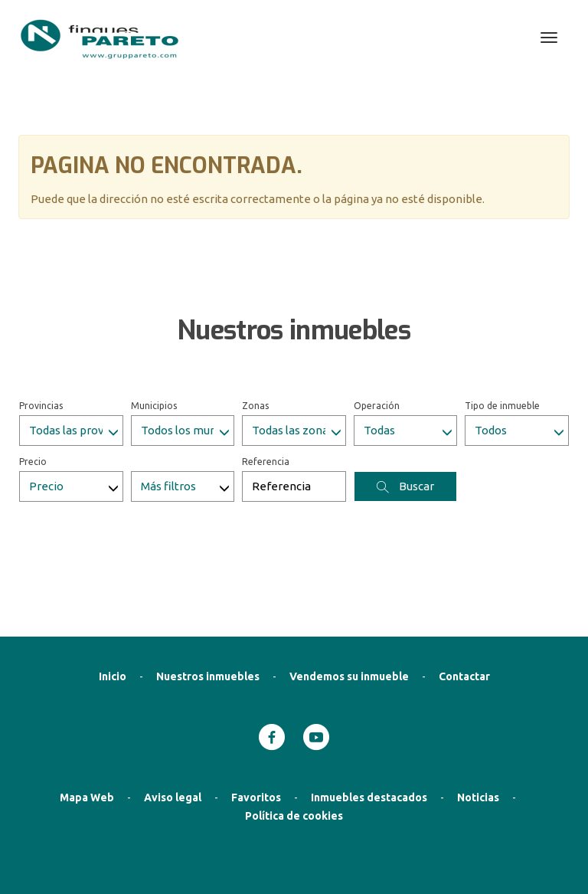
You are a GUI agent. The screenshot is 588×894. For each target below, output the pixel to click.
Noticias (478, 720)
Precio (33, 384)
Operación (377, 328)
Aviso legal (173, 720)
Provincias (41, 328)
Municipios (154, 328)
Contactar (464, 599)
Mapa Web (87, 720)
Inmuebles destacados (369, 720)
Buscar (405, 409)
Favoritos (256, 720)
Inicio (113, 599)
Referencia (266, 384)
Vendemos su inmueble (349, 599)
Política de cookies (294, 738)
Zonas (255, 328)
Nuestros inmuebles (208, 599)
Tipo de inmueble (502, 328)
